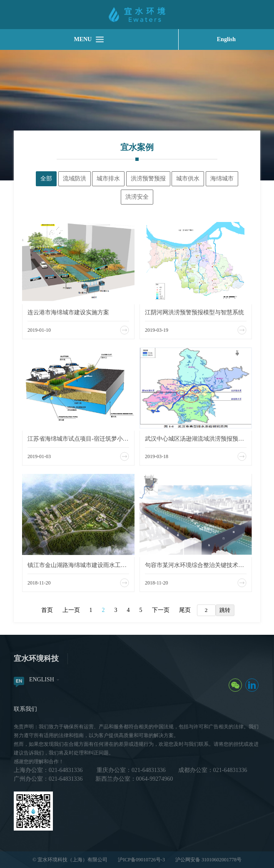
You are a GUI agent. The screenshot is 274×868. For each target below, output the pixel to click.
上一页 (71, 610)
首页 (47, 610)
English (226, 39)
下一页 (161, 610)
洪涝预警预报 (148, 179)
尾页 (185, 610)
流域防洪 (75, 179)
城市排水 (108, 179)
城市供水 (188, 179)
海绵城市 (222, 179)
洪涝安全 (137, 197)
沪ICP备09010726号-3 (141, 860)
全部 (46, 179)
